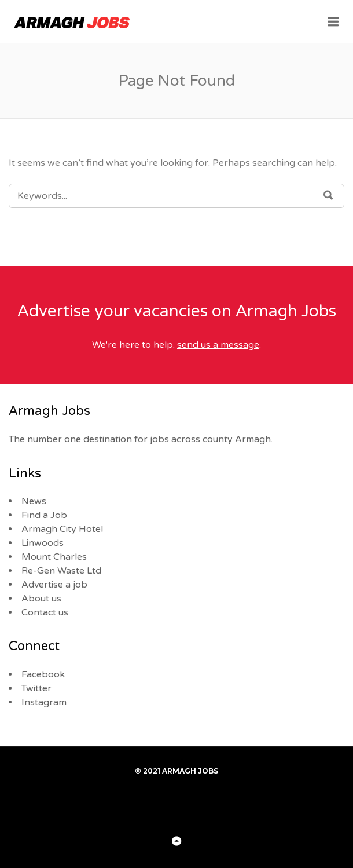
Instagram (44, 702)
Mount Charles (54, 557)
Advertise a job (54, 585)
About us (41, 599)
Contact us (45, 612)
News (34, 501)
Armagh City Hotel (62, 529)
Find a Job (44, 515)
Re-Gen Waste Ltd (61, 571)
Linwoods (43, 543)
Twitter (36, 688)
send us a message (218, 345)
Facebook (43, 674)
